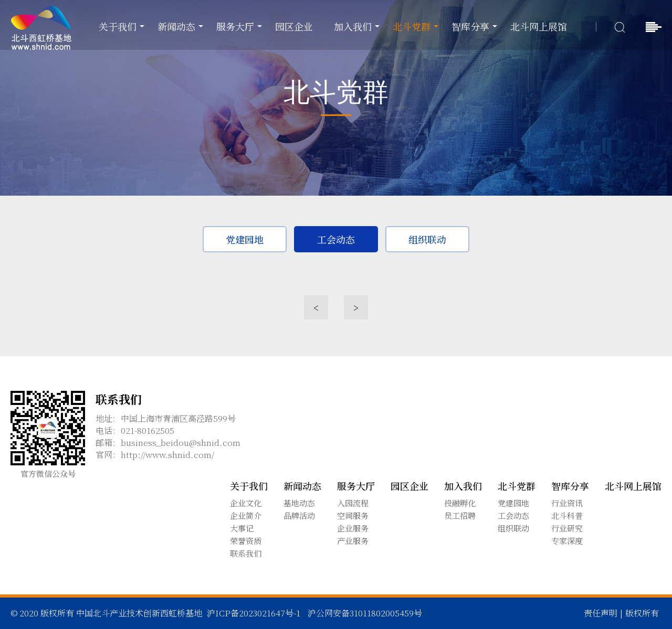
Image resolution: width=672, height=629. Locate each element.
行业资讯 (567, 503)
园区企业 (294, 26)
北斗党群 (412, 26)
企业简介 (246, 515)
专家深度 (567, 541)
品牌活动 (299, 515)
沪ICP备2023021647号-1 (254, 613)
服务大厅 (235, 26)
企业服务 (353, 528)
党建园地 (245, 240)
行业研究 (567, 528)
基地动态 (299, 503)
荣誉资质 (246, 541)
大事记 (242, 528)
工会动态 (336, 240)
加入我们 (353, 26)
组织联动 (427, 240)
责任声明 (601, 613)
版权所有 (642, 613)
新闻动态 (176, 26)
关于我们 (118, 26)
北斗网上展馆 (539, 26)
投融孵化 (460, 503)
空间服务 (353, 515)
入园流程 (353, 503)
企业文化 (246, 503)
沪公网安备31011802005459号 (365, 613)
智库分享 (470, 26)
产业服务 (353, 541)
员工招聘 (460, 515)
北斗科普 (567, 515)
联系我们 (246, 553)
